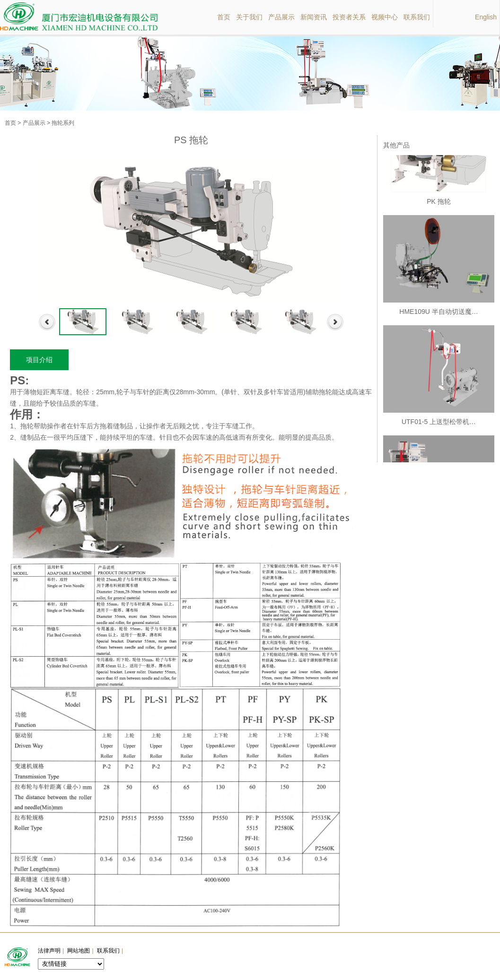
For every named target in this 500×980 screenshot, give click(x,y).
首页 (10, 123)
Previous (47, 322)
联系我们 (108, 951)
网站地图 (79, 951)
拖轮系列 (63, 123)
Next (335, 322)
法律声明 (49, 951)
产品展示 (34, 123)
